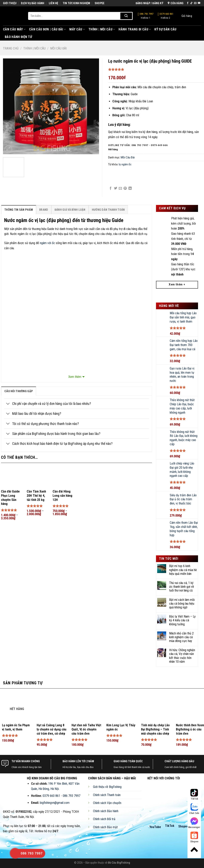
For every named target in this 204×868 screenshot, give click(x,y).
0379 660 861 (166, 16)
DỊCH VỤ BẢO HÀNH (33, 3)
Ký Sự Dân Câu (165, 29)
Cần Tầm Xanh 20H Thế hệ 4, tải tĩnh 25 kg (36, 496)
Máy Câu (77, 29)
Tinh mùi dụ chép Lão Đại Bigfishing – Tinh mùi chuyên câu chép (155, 729)
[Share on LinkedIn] (130, 188)
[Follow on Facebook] (188, 3)
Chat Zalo (194, 809)
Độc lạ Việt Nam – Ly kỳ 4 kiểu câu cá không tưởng (182, 620)
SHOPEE (100, 3)
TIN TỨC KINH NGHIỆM (76, 3)
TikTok (170, 826)
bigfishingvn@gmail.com (55, 803)
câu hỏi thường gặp (19, 391)
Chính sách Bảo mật (105, 827)
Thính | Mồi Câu (102, 29)
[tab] (19, 210)
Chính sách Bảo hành (106, 811)
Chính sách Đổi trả (104, 819)
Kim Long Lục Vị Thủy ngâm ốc (121, 727)
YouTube (155, 827)
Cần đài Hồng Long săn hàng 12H (62, 496)
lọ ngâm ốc (125, 164)
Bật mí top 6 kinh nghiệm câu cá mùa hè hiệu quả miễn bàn (183, 570)
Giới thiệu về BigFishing (107, 787)
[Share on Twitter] (116, 188)
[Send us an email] (195, 3)
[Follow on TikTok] (191, 3)
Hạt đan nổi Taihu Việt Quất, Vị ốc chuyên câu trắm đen (86, 729)
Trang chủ (11, 48)
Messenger (194, 823)
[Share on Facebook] (111, 188)
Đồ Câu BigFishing (119, 863)
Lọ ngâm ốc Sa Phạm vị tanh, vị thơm (16, 727)
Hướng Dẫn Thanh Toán (108, 210)
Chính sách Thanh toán (107, 795)
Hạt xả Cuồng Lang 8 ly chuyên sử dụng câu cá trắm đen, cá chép (51, 729)
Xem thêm (75, 377)
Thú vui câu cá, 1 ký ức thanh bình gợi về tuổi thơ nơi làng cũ (182, 587)
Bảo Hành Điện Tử (18, 37)
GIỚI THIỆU (10, 3)
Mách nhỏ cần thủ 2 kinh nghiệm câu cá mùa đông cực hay (181, 637)
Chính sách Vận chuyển (107, 803)
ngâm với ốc (47, 243)
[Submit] (126, 16)
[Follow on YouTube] (199, 3)
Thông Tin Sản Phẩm (19, 210)
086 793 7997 (146, 16)
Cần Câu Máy (14, 29)
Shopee (183, 826)
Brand (44, 210)
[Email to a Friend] (120, 188)
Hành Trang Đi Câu (135, 29)
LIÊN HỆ (53, 3)
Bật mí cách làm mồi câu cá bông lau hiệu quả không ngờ (182, 604)
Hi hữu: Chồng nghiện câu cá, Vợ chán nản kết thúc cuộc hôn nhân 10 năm (182, 656)
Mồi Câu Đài (58, 48)
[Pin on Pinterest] (125, 188)
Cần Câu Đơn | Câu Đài (47, 29)
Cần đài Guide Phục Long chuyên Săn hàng (10, 498)
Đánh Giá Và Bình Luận (70, 210)
